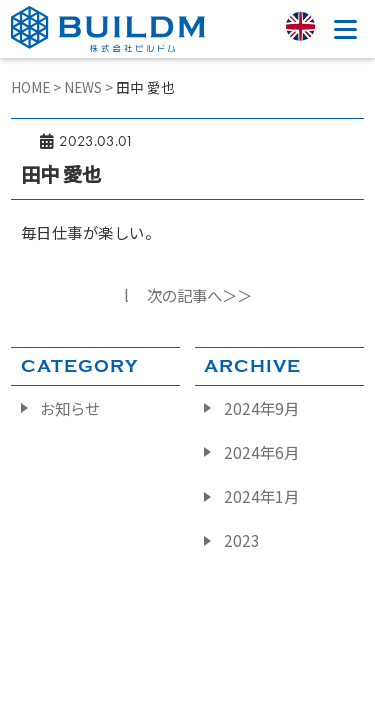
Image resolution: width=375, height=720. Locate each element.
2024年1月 (261, 496)
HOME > (37, 87)
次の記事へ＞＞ (199, 295)
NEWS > (90, 87)
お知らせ (70, 408)
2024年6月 (261, 452)
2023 (242, 540)
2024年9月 (261, 408)
